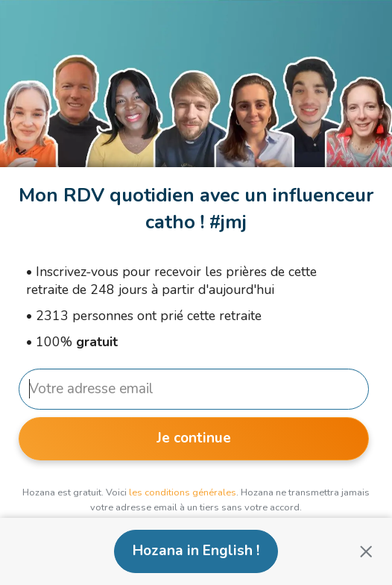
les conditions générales (183, 492)
